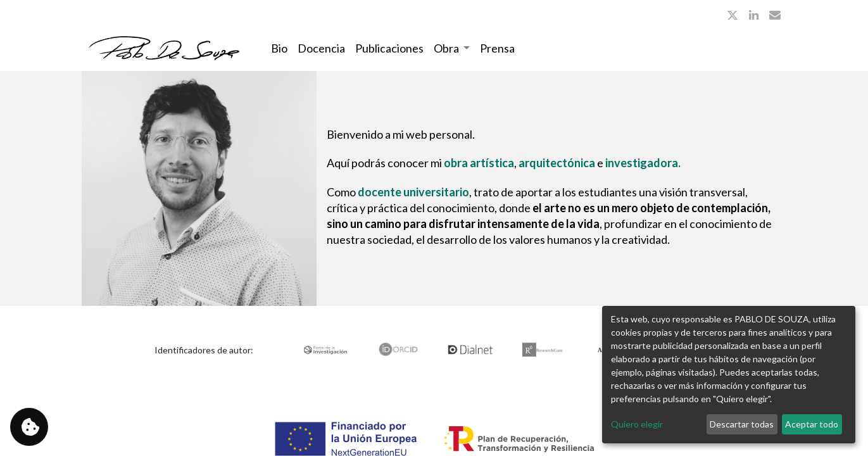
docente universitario (413, 192)
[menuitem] (279, 48)
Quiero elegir (637, 424)
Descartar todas (742, 424)
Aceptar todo (812, 424)
